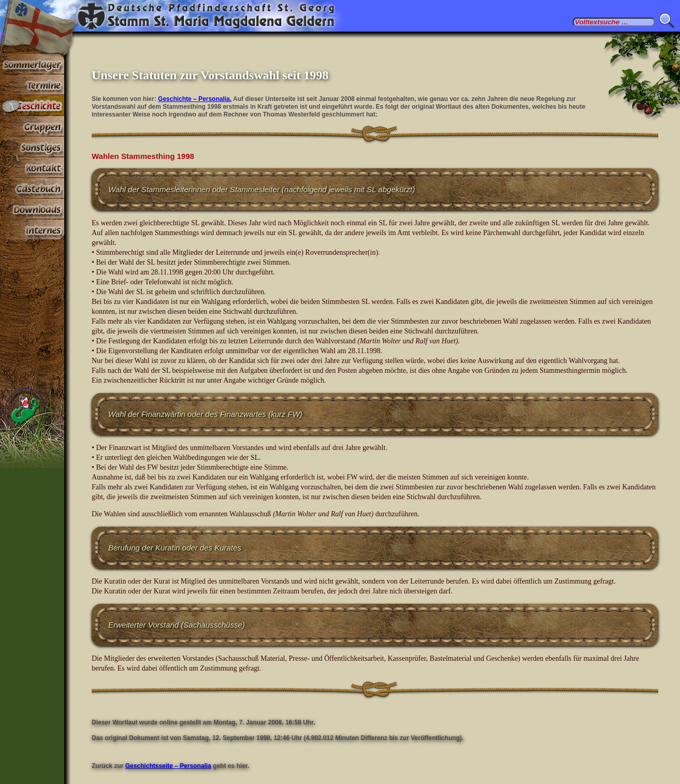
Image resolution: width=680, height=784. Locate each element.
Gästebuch (32, 188)
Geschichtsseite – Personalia (168, 766)
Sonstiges (32, 147)
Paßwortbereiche (32, 230)
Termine (32, 85)
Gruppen (32, 126)
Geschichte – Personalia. (195, 99)
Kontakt (32, 168)
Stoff (32, 209)
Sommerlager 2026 (32, 64)
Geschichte (32, 106)
